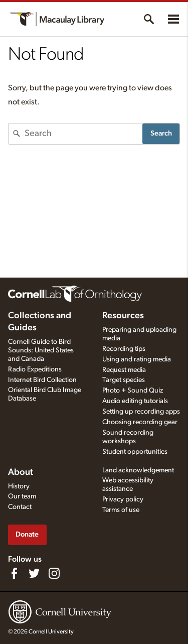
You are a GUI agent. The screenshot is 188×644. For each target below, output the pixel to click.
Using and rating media (137, 359)
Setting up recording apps (141, 412)
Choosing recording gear (140, 422)
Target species (124, 380)
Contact (20, 507)
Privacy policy (123, 499)
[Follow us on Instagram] (54, 573)
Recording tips (124, 349)
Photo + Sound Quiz (133, 391)
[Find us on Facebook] (14, 573)
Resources (123, 316)
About (21, 472)
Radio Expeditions (35, 369)
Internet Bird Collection (42, 380)
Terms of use (121, 510)
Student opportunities (135, 452)
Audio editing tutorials (135, 401)
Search (161, 133)
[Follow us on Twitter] (34, 573)
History (19, 486)
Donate (27, 534)
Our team (22, 496)
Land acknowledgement (138, 470)
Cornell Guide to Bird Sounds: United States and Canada (41, 350)
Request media (124, 370)
